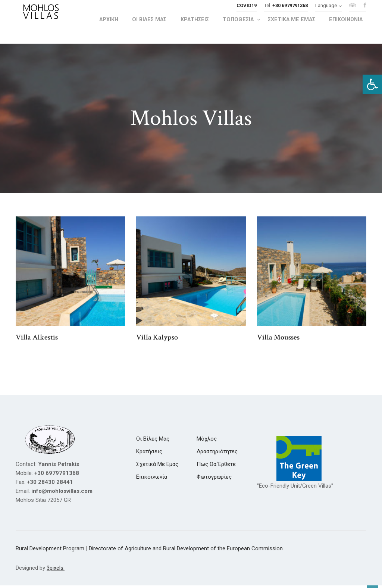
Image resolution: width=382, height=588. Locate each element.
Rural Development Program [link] (50, 551)
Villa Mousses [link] (278, 340)
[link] (372, 84)
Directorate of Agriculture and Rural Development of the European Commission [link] (186, 551)
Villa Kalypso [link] (157, 340)
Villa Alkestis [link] (37, 340)
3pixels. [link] (56, 571)
